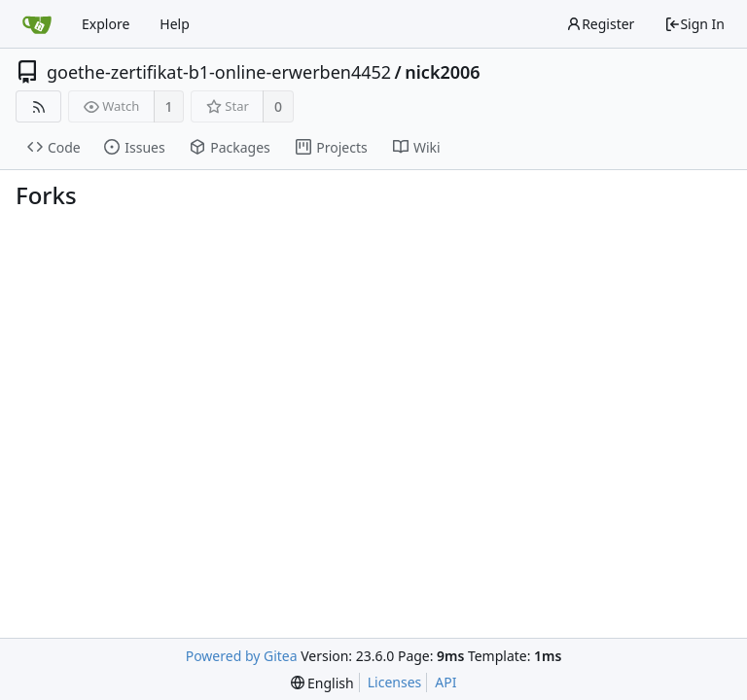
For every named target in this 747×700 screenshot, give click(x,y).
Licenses (395, 682)
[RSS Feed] (38, 106)
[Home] (37, 24)
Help (175, 24)
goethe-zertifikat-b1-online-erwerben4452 (219, 72)
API (445, 682)
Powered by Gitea (242, 656)
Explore (106, 24)
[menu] (322, 683)
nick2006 (442, 72)
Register (600, 24)
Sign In (694, 24)
